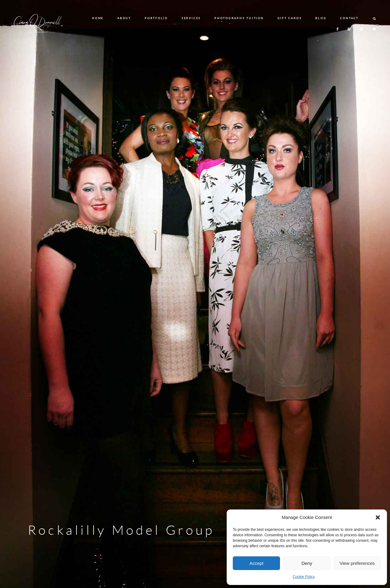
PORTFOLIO (156, 18)
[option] (195, 294)
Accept (257, 563)
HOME (98, 18)
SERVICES (191, 18)
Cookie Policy (304, 577)
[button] (378, 517)
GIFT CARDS (290, 18)
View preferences (357, 563)
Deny (307, 563)
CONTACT (349, 18)
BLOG (321, 18)
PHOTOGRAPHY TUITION (239, 18)
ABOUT (124, 18)
